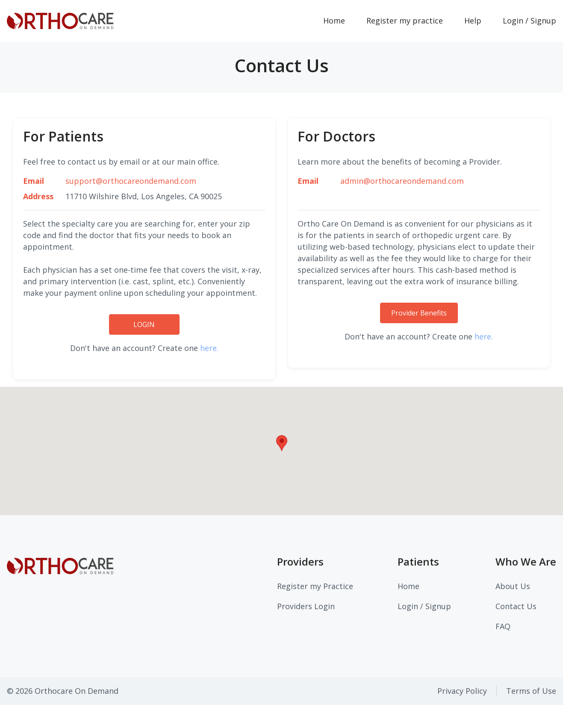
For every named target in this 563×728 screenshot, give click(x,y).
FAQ (503, 626)
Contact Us (516, 606)
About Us (513, 586)
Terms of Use (531, 691)
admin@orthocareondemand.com (402, 181)
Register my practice (405, 21)
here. (209, 348)
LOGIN (144, 324)
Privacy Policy (462, 691)
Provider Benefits (419, 313)
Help (473, 21)
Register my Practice (315, 586)
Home (339, 20)
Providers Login (306, 606)
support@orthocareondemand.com (131, 181)
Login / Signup (424, 606)
